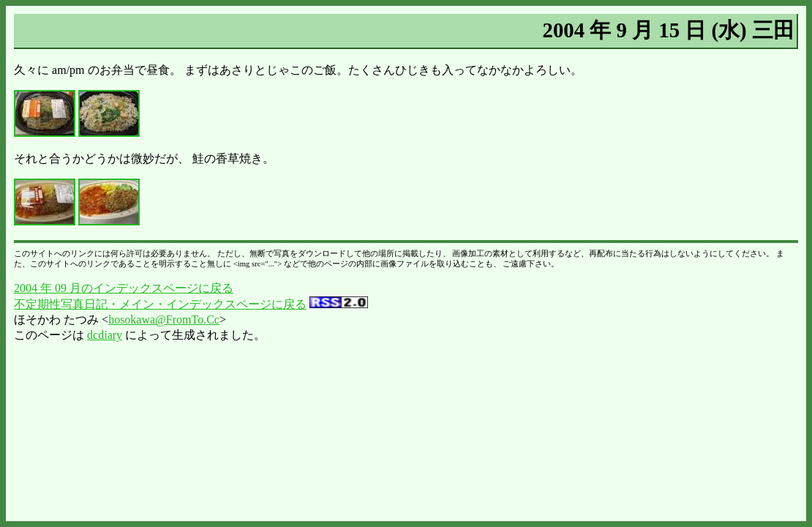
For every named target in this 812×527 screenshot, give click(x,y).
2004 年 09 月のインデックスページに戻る (124, 288)
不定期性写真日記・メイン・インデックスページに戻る (160, 304)
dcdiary (105, 335)
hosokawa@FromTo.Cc (164, 319)
